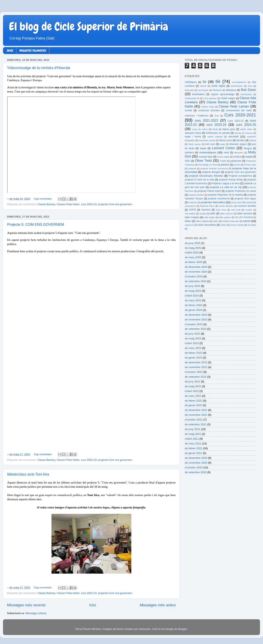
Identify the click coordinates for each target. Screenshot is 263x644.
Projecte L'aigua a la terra (226, 183)
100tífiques (191, 82)
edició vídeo (246, 129)
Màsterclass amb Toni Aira (28, 474)
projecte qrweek (196, 195)
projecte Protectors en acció (241, 191)
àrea (250, 86)
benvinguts (203, 90)
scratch (249, 210)
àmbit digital (218, 86)
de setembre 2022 (196, 377)
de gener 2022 (193, 405)
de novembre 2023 (196, 320)
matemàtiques (208, 152)
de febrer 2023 (194, 353)
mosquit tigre (206, 157)
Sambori (206, 210)
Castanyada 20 (192, 98)
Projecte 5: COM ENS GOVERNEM (36, 225)
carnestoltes (246, 94)
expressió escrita (207, 140)
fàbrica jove (226, 140)
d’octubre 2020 (194, 467)
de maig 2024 (193, 291)
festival (253, 140)
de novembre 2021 (196, 415)
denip (215, 129)
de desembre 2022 (196, 362)
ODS (187, 161)
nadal (249, 157)
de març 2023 (193, 348)
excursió (233, 136)
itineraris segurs (238, 144)
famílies (241, 140)
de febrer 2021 (194, 448)
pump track (237, 202)
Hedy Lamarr (195, 144)
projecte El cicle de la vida (199, 180)
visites (223, 225)
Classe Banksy (46, 204)
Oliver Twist (203, 161)
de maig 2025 (193, 248)
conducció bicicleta (209, 110)
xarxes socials (237, 225)
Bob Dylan (248, 90)
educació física (193, 133)
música (237, 157)
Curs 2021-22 (236, 121)
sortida (203, 214)
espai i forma (193, 137)
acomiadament (239, 82)
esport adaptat (215, 137)
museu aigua (223, 157)
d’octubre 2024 (194, 276)
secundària (190, 214)
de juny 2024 (192, 286)
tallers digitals (202, 221)
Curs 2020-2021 (240, 115)
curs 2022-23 (89, 204)
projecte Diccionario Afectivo (206, 176)
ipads (222, 144)
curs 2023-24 (216, 125)
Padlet (223, 161)
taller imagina (192, 217)
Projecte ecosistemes (240, 176)
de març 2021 (193, 444)
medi (226, 153)
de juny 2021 (192, 429)
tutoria (247, 221)
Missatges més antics (158, 605)
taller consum (227, 214)
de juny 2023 (192, 334)
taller (213, 214)
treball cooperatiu (231, 221)
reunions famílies (247, 206)
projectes (193, 202)
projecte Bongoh (211, 172)
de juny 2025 (192, 243)
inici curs (210, 144)
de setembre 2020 (196, 472)
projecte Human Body (231, 180)
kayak (203, 148)
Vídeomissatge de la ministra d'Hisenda (39, 68)
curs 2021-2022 (207, 120)
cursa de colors (200, 129)
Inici (93, 605)
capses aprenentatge (223, 94)
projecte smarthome (219, 199)
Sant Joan (221, 210)
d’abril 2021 (192, 439)
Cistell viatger (228, 98)
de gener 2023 (193, 358)
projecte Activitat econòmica (214, 168)
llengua (248, 148)
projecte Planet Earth (209, 191)
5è (205, 82)
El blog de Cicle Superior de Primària (89, 27)
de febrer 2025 (194, 262)
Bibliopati (217, 90)
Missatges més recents (26, 605)
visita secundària (207, 225)
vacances (189, 225)
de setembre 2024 (196, 281)
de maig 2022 (193, 386)
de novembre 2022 (196, 367)
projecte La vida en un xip (225, 187)
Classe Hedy (208, 107)
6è (218, 81)
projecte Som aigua (245, 199)
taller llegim (209, 217)
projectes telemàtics (213, 202)
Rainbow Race (207, 206)
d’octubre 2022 (194, 372)
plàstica (225, 165)
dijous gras (229, 129)
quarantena (190, 206)
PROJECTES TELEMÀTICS (33, 51)
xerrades (252, 225)
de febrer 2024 (194, 305)
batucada (189, 90)
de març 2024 (193, 300)
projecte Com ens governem (115, 204)
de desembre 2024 (196, 267)
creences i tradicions (197, 116)
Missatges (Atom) (36, 613)
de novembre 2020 (196, 463)
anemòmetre (237, 86)
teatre (216, 221)
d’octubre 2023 (194, 324)
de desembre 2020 (196, 458)
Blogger (183, 629)
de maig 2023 (193, 338)
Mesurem (239, 153)
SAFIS (192, 210)
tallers (188, 221)
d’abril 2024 (192, 296)
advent (203, 86)
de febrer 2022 (194, 401)
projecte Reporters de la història (225, 195)
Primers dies (250, 165)
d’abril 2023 (192, 343)
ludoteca (189, 153)
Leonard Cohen (223, 148)
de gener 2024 (193, 310)
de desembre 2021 (196, 410)
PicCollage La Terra (208, 165)
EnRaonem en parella (218, 133)
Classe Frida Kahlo (68, 204)
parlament (236, 161)
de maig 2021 (193, 434)
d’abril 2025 (192, 253)
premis (237, 165)
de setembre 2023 (196, 329)
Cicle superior (210, 98)
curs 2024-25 (246, 125)
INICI (10, 51)
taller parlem (225, 217)
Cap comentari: (43, 199)
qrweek (249, 202)
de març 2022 (193, 396)
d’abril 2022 (192, 391)
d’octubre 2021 (194, 420)
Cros (217, 116)
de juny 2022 (192, 382)
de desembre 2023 (196, 315)
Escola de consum (244, 133)
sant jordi (236, 210)
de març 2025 (193, 257)
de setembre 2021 (196, 424)
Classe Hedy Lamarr (234, 106)
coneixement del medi (239, 110)
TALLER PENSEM (244, 217)
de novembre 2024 (196, 272)
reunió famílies (226, 206)
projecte (192, 168)
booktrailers (199, 94)
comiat (188, 110)
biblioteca (231, 90)
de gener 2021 (193, 453)
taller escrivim (245, 214)
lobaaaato (145, 629)
